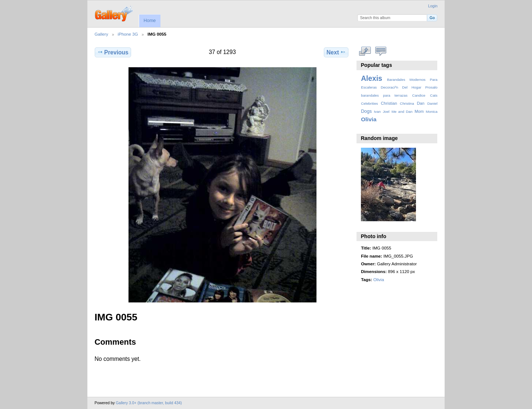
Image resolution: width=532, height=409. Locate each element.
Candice (419, 95)
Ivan (377, 112)
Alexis (372, 78)
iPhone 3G (128, 34)
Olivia (369, 119)
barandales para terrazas (384, 95)
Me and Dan (402, 112)
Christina (407, 103)
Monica (432, 112)
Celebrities (369, 103)
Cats (434, 95)
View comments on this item (381, 51)
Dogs (366, 111)
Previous (113, 52)
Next (336, 52)
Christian (389, 103)
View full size (365, 51)
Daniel (433, 103)
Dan (421, 103)
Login (433, 6)
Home (150, 21)
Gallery (102, 34)
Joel (386, 112)
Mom (419, 111)
